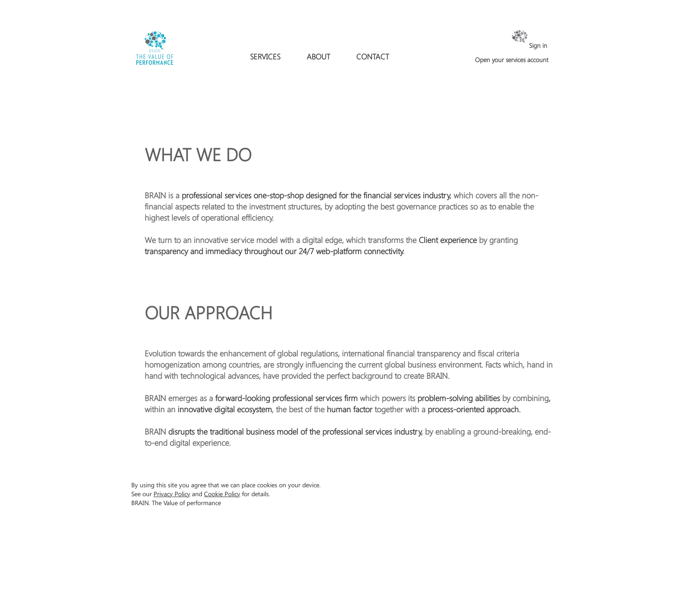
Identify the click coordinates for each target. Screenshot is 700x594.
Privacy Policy (172, 494)
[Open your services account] (512, 60)
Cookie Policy (222, 494)
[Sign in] (522, 45)
